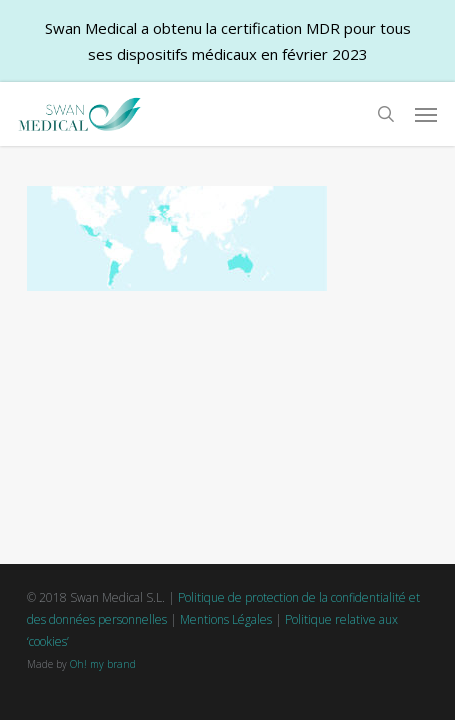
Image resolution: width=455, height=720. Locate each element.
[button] (426, 114)
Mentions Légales (226, 619)
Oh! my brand (103, 664)
